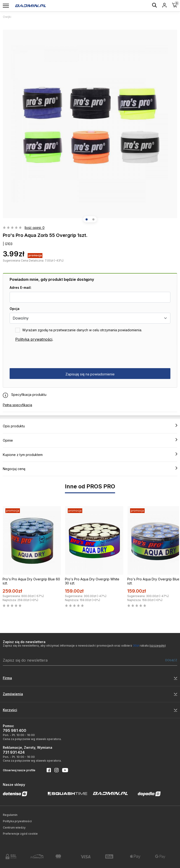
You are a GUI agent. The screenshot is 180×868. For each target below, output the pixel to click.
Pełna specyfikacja (17, 405)
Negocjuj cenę (90, 469)
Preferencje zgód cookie (20, 834)
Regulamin (10, 815)
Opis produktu (90, 426)
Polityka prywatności (34, 339)
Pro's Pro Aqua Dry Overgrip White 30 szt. (92, 581)
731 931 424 (14, 752)
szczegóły (157, 646)
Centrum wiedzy (14, 827)
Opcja (15, 309)
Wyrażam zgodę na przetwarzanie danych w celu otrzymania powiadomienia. (82, 330)
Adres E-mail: (21, 287)
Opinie (90, 440)
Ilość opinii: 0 (35, 228)
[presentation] (45, 355)
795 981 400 (15, 730)
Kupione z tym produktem (90, 455)
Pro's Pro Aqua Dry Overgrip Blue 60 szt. (31, 581)
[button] (87, 219)
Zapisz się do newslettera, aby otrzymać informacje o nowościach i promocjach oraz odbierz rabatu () (84, 646)
